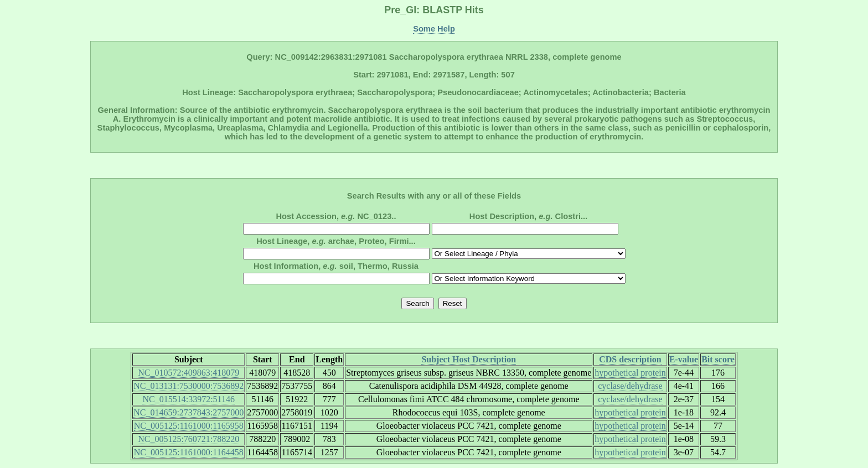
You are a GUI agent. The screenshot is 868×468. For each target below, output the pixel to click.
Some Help (434, 29)
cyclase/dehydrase (630, 386)
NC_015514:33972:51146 (188, 399)
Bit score (718, 359)
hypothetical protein (630, 373)
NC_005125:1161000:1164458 (189, 452)
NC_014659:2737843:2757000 (188, 412)
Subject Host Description (469, 359)
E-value (684, 359)
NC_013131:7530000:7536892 (188, 386)
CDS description (630, 359)
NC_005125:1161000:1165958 (189, 426)
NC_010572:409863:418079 (188, 373)
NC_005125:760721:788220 (188, 439)
